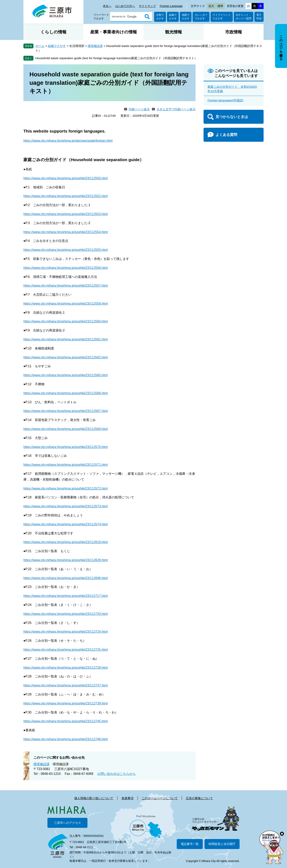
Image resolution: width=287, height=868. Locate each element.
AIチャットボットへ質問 (244, 17)
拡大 (211, 6)
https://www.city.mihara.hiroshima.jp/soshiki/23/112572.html (66, 488)
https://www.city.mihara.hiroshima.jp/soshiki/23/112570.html (66, 447)
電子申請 (259, 17)
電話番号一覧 (190, 844)
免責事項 (127, 798)
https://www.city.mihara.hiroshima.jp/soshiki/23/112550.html (66, 178)
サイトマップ (147, 6)
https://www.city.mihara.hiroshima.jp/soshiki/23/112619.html (66, 542)
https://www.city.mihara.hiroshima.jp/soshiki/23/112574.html (66, 524)
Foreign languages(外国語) (225, 100)
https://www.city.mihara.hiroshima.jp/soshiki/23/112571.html (66, 465)
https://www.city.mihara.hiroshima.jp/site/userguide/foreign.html (68, 141)
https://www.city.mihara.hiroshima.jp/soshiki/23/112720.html (66, 614)
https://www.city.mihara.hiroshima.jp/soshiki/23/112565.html (66, 375)
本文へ (107, 6)
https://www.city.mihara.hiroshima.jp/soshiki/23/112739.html (66, 703)
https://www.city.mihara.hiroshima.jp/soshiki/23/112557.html (66, 286)
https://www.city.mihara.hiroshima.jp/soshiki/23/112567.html (66, 411)
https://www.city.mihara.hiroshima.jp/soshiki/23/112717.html (66, 596)
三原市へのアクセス (68, 823)
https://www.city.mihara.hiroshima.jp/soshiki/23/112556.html (66, 268)
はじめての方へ (125, 6)
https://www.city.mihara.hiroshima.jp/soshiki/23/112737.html (66, 685)
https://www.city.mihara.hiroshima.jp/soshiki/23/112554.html (66, 232)
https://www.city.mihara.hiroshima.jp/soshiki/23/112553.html (66, 214)
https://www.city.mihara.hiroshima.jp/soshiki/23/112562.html (66, 357)
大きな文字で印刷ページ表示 (176, 109)
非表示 (285, 24)
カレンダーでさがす (201, 17)
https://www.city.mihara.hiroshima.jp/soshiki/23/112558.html (66, 304)
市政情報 (234, 32)
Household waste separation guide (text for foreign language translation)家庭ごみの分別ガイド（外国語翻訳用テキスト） (116, 58)
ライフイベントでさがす (222, 17)
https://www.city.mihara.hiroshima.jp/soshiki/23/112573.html (66, 506)
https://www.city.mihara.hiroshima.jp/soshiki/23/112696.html (66, 578)
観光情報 (174, 32)
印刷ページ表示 (139, 109)
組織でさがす (173, 17)
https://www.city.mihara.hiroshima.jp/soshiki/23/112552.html (66, 196)
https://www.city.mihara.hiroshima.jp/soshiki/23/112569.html (66, 429)
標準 (220, 6)
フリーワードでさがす (101, 17)
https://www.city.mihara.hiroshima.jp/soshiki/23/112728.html (66, 668)
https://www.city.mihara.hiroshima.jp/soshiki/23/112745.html (66, 721)
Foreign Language (171, 6)
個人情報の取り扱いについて (94, 798)
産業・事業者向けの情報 (114, 32)
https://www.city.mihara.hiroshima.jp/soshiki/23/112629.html (66, 560)
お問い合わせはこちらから (116, 774)
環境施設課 (95, 46)
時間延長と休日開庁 (222, 844)
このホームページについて (160, 798)
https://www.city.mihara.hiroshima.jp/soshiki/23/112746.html (66, 739)
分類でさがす (160, 17)
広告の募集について (199, 798)
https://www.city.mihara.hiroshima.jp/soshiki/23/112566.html (66, 393)
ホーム (40, 46)
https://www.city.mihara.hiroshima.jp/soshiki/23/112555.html (66, 250)
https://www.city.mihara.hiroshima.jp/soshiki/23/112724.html (66, 632)
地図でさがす (186, 17)
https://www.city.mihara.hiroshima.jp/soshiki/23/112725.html (66, 650)
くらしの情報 (53, 32)
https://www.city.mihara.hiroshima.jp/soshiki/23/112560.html (66, 321)
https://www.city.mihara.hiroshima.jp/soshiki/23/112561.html (66, 339)
